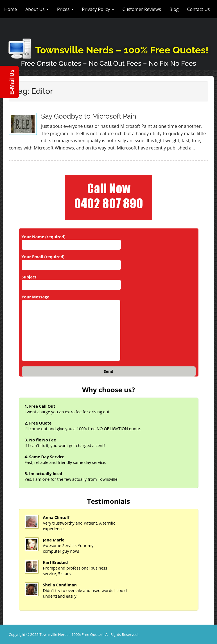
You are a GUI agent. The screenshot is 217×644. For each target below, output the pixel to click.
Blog (174, 9)
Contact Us (199, 9)
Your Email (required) (71, 261)
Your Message (71, 328)
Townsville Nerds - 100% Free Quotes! (71, 634)
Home (11, 9)
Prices (65, 9)
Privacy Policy (98, 9)
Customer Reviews (142, 9)
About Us (37, 9)
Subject (71, 281)
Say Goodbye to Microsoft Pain (89, 116)
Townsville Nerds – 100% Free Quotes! (122, 50)
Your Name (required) (71, 241)
